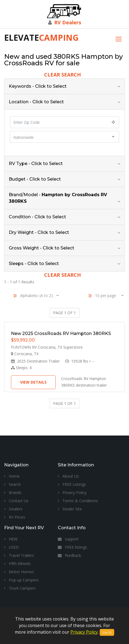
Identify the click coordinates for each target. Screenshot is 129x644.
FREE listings (72, 547)
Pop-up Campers (21, 580)
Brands (13, 492)
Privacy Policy (72, 492)
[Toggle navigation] (119, 38)
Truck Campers (20, 588)
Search (12, 484)
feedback (69, 555)
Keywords (38, 86)
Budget (35, 179)
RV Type (36, 164)
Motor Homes (19, 572)
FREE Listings (72, 484)
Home (12, 476)
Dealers (13, 509)
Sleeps (34, 264)
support (68, 539)
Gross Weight (41, 248)
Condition (37, 217)
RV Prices (15, 517)
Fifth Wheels (17, 564)
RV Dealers (68, 22)
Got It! (107, 632)
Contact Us (16, 501)
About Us (68, 476)
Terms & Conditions (78, 501)
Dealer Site (70, 509)
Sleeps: (21, 368)
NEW (11, 539)
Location (36, 102)
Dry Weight (39, 232)
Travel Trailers (19, 555)
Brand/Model (58, 198)
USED (12, 547)
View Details (33, 382)
